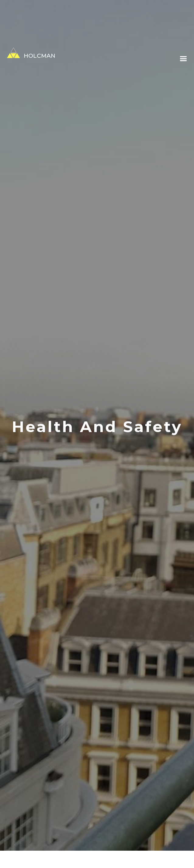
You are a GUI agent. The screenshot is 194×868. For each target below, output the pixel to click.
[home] (28, 53)
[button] (183, 59)
